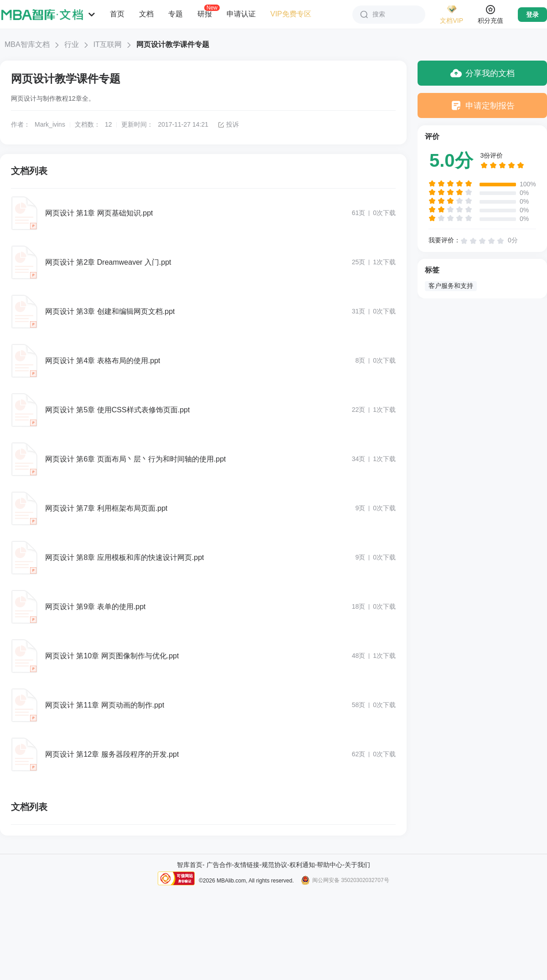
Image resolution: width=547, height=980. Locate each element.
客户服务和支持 (451, 286)
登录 (532, 15)
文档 (146, 14)
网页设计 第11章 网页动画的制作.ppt (105, 705)
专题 (175, 14)
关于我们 (357, 865)
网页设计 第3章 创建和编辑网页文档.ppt (110, 311)
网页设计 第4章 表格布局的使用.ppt (103, 361)
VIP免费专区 (291, 14)
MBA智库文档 (27, 44)
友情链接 (247, 865)
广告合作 (219, 865)
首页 (117, 14)
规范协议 (274, 865)
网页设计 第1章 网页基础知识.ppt (99, 213)
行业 (72, 44)
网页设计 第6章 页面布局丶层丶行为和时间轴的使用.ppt (135, 459)
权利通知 (302, 865)
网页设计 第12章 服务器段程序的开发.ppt (112, 754)
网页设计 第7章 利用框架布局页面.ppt (106, 508)
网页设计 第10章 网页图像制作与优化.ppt (112, 656)
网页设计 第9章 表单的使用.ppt (95, 607)
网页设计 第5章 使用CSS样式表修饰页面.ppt (117, 410)
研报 (205, 14)
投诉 (228, 124)
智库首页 (190, 865)
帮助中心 (330, 865)
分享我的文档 (482, 73)
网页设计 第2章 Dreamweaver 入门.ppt (108, 262)
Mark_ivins (50, 124)
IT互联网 (108, 44)
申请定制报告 (482, 105)
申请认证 (241, 14)
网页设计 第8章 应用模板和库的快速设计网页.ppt (124, 557)
